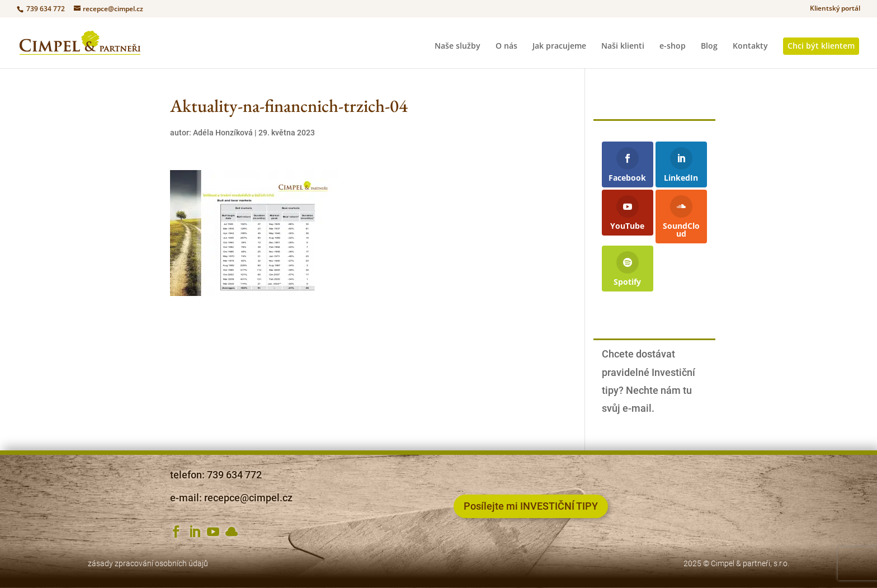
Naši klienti (623, 46)
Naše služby (458, 46)
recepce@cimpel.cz (248, 498)
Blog (709, 46)
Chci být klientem (821, 46)
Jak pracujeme (559, 46)
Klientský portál (835, 9)
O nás (506, 46)
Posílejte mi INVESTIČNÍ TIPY (531, 506)
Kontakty (750, 46)
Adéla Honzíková (223, 133)
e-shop (673, 46)
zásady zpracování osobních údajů (148, 563)
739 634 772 (45, 9)
